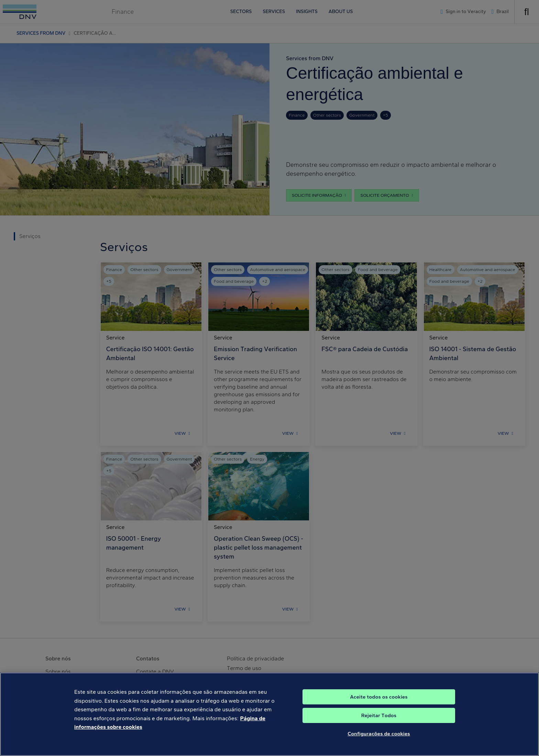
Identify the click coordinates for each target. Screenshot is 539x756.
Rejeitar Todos (379, 722)
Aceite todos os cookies (379, 704)
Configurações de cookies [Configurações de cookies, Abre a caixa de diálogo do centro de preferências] (379, 741)
